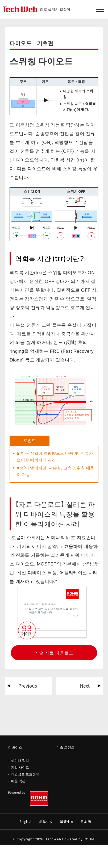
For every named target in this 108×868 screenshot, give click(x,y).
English (26, 821)
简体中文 (46, 821)
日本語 (86, 821)
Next (85, 686)
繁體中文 (67, 821)
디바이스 (15, 747)
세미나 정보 (20, 760)
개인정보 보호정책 (25, 774)
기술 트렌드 (65, 747)
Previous (28, 686)
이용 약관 (18, 781)
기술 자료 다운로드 (54, 653)
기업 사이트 (20, 767)
